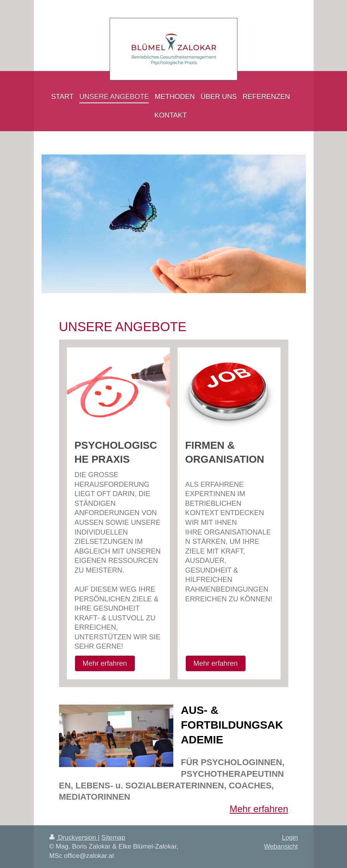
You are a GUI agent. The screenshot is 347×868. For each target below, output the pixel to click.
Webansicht (281, 846)
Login (290, 838)
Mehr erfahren (105, 663)
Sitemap (113, 838)
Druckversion (74, 838)
